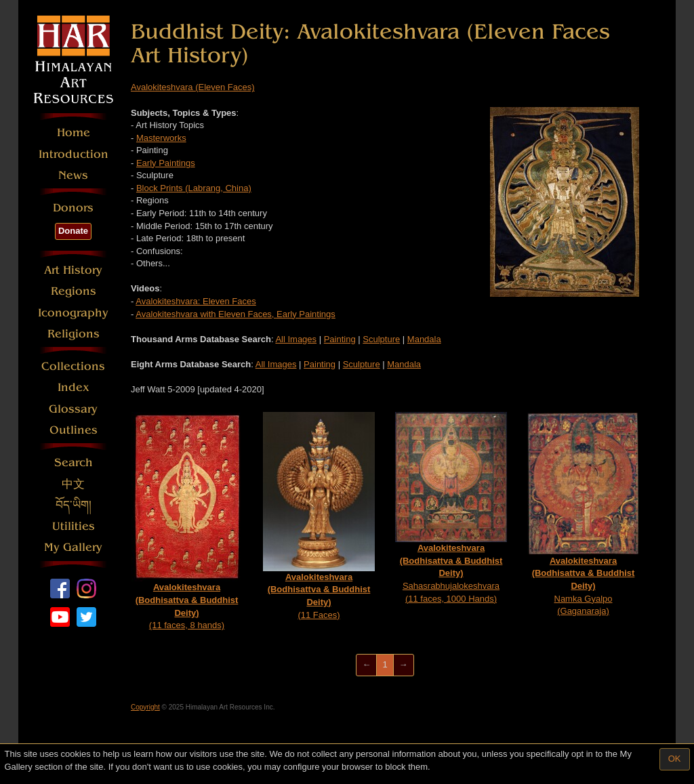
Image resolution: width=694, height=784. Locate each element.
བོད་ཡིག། (74, 505)
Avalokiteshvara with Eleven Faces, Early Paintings (236, 314)
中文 (73, 484)
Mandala (424, 339)
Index (74, 387)
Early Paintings (166, 163)
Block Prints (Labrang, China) (194, 188)
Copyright (145, 707)
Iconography (73, 313)
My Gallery (73, 547)
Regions (74, 291)
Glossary (73, 409)
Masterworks (161, 138)
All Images (296, 339)
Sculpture (381, 339)
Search (74, 462)
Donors (73, 208)
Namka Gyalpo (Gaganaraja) (583, 514)
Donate (73, 231)
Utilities (74, 526)
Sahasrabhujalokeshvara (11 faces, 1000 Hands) (451, 508)
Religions (74, 334)
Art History (73, 270)
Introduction (74, 154)
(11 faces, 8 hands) (187, 521)
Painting (340, 339)
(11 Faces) (319, 516)
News (73, 175)
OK (675, 759)
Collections (73, 366)
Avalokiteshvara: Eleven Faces (196, 301)
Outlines (74, 430)
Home (74, 132)
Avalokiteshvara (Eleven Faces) (193, 87)
